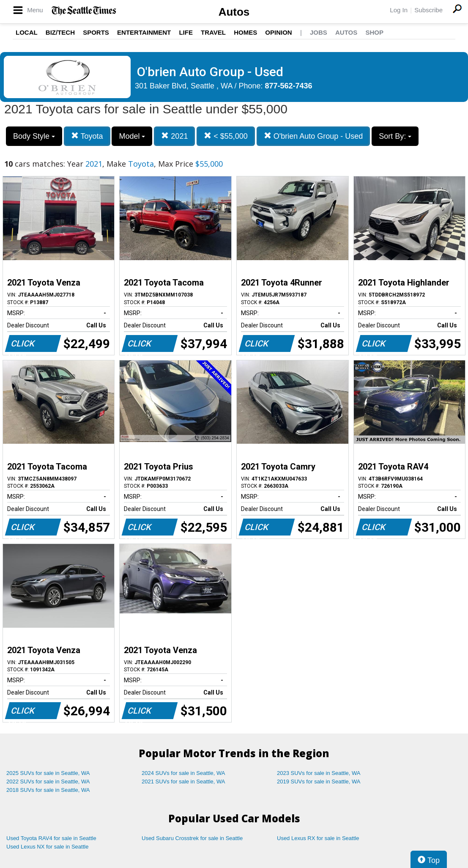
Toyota (87, 136)
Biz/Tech (60, 32)
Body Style (34, 136)
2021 (174, 136)
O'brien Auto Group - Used (313, 136)
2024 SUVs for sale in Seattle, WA (183, 773)
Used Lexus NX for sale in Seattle (47, 847)
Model (132, 136)
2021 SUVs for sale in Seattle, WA (183, 781)
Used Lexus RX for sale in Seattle (318, 838)
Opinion (278, 32)
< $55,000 (226, 136)
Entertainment (144, 32)
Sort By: (395, 136)
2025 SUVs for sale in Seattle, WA (48, 773)
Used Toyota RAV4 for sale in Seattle (51, 838)
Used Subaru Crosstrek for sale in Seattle (192, 838)
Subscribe (428, 10)
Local (27, 32)
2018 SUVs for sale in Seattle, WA (48, 790)
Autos (234, 12)
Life (186, 32)
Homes (245, 32)
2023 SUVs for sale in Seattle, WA (319, 773)
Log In (399, 10)
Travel (213, 32)
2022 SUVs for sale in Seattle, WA (48, 781)
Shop (374, 32)
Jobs (319, 32)
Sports (96, 32)
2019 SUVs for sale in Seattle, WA (319, 781)
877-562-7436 (289, 86)
